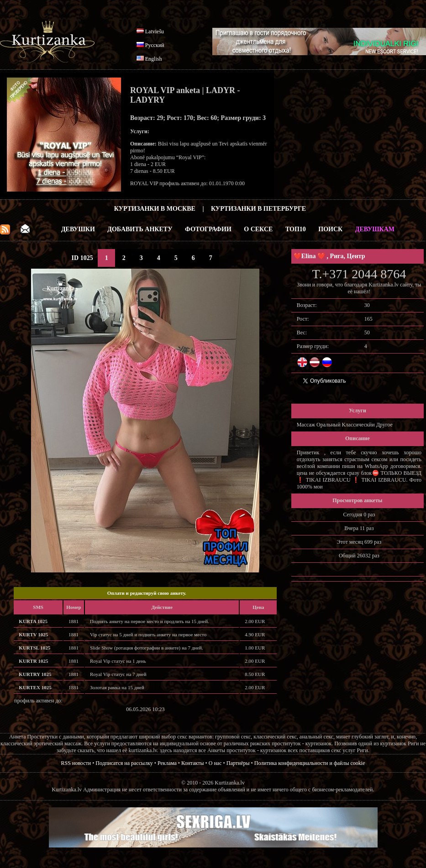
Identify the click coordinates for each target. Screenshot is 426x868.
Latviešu (155, 31)
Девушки (78, 229)
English (154, 59)
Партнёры (238, 763)
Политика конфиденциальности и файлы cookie (310, 763)
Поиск (330, 229)
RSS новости (76, 763)
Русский (155, 45)
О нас (215, 763)
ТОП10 (296, 229)
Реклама (167, 763)
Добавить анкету (140, 229)
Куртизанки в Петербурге (258, 209)
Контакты (193, 763)
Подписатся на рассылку (124, 763)
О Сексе (258, 229)
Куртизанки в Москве (155, 209)
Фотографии (208, 229)
